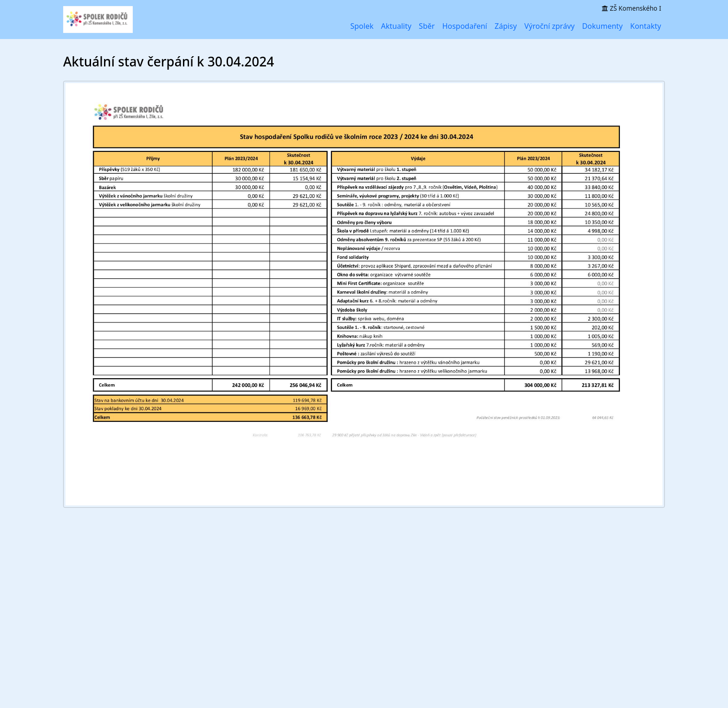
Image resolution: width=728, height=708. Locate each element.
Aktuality (396, 26)
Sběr (427, 26)
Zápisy (506, 26)
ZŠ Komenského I (631, 8)
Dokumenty (603, 26)
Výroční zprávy (549, 26)
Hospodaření (465, 26)
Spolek (362, 26)
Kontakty (646, 26)
